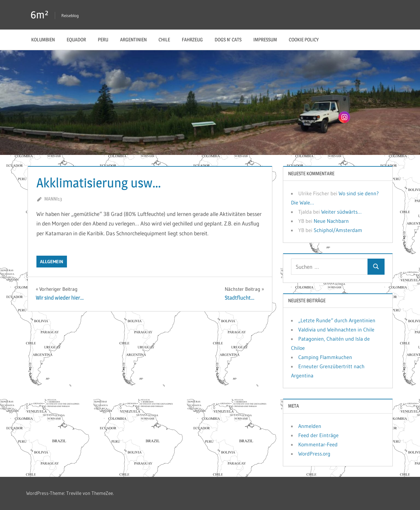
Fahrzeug (192, 40)
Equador (76, 40)
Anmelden (310, 426)
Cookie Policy (304, 40)
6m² (40, 15)
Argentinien (133, 40)
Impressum (265, 40)
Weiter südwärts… (341, 212)
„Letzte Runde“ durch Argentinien (337, 320)
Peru (103, 40)
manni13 (53, 199)
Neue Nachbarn (331, 221)
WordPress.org (314, 454)
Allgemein (52, 262)
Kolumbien (43, 40)
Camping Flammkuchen (325, 357)
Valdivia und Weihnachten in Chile (336, 329)
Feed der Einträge (318, 435)
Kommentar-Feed (318, 444)
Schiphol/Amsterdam (338, 230)
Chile (164, 40)
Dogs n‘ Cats (228, 40)
